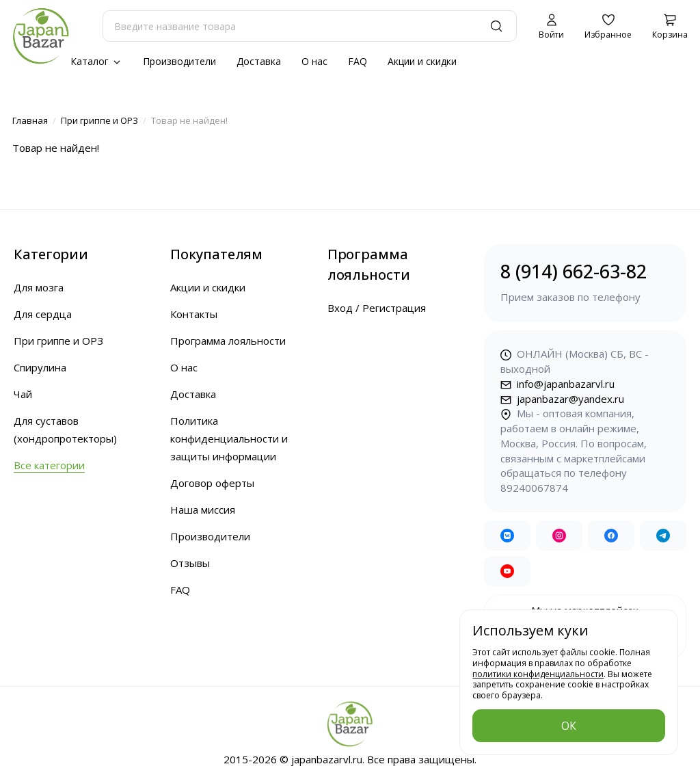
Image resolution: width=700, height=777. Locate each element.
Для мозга (39, 287)
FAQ (358, 61)
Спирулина (40, 367)
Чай (23, 394)
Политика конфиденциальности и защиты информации (229, 438)
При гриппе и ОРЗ (99, 120)
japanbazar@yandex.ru (562, 399)
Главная (30, 120)
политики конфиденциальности (538, 674)
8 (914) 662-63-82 (585, 282)
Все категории (49, 465)
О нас (314, 61)
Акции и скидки (422, 61)
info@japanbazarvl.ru (557, 384)
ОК (569, 726)
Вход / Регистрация (377, 308)
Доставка (259, 61)
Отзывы (190, 563)
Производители (179, 61)
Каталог (96, 61)
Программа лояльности (228, 341)
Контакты (194, 314)
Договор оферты (212, 483)
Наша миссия (203, 510)
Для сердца (43, 314)
